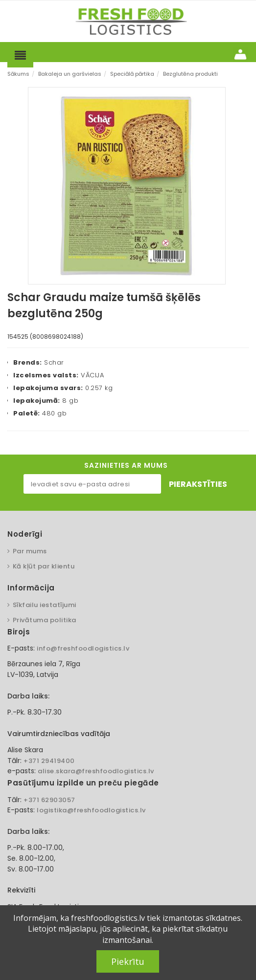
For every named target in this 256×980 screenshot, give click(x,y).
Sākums (18, 74)
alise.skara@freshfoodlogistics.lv (96, 771)
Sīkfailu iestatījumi (45, 605)
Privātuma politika (45, 620)
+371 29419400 (49, 761)
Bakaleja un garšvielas (70, 74)
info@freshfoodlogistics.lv (83, 648)
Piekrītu (128, 961)
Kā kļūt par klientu (44, 566)
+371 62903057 (49, 800)
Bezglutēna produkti (190, 74)
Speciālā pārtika (132, 74)
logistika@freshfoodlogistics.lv (91, 810)
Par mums (30, 551)
